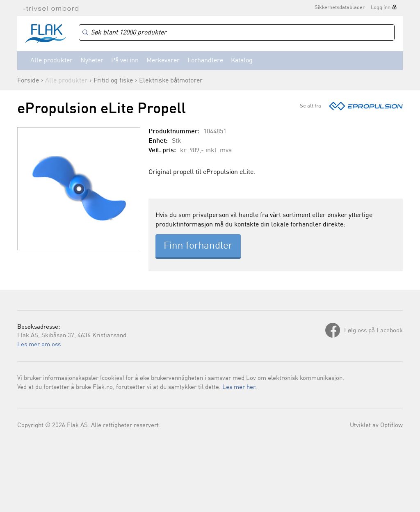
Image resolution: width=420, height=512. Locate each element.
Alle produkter (51, 61)
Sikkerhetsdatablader (340, 8)
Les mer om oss (39, 345)
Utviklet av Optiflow (376, 426)
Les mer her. (240, 387)
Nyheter (92, 61)
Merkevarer (163, 61)
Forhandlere (205, 61)
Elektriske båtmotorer (171, 81)
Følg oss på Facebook (373, 331)
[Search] (237, 33)
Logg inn (381, 8)
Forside (28, 81)
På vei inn (125, 61)
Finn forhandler (198, 246)
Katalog (242, 61)
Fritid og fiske (113, 81)
